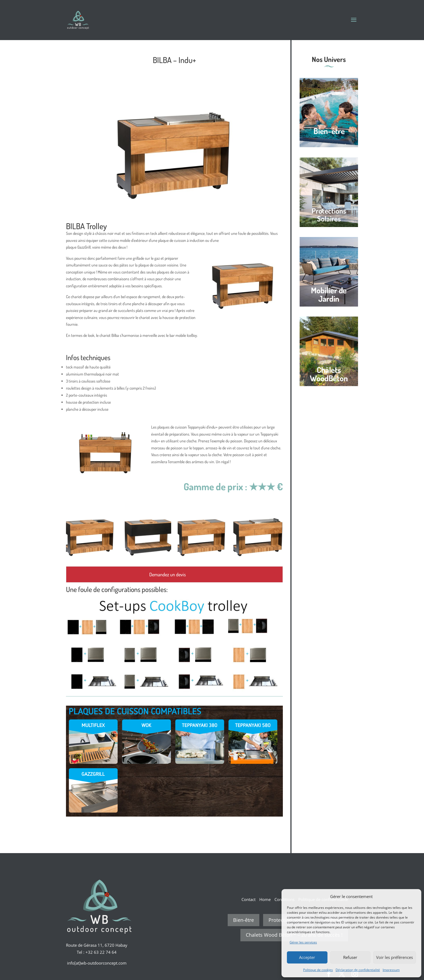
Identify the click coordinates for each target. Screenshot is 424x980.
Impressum (391, 970)
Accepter (307, 957)
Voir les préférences (395, 957)
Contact (249, 899)
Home (265, 899)
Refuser (350, 957)
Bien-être (244, 920)
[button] (413, 896)
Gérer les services (303, 942)
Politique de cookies (318, 970)
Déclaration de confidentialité (358, 970)
